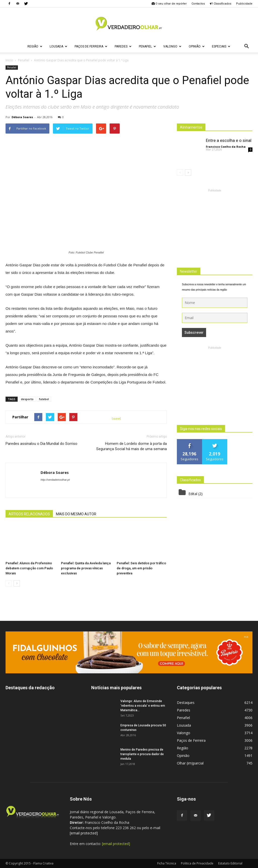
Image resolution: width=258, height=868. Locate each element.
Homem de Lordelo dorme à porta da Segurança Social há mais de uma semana (132, 446)
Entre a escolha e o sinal (229, 140)
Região (35, 46)
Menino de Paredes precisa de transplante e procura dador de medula (142, 754)
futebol (44, 399)
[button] (246, 46)
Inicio (9, 60)
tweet (117, 418)
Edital (193, 494)
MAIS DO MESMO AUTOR (76, 514)
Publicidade (244, 4)
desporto (27, 399)
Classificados (220, 4)
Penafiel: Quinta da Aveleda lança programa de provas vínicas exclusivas (86, 568)
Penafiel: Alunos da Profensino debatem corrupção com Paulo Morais (29, 568)
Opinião (197, 46)
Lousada (58, 46)
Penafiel (147, 46)
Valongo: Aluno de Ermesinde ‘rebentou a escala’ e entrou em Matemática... (143, 706)
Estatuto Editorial (230, 863)
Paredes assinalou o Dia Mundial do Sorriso (41, 444)
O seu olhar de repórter (169, 4)
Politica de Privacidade (197, 863)
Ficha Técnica (167, 863)
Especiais (221, 46)
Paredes (123, 46)
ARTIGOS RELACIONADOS (29, 514)
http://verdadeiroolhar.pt (55, 480)
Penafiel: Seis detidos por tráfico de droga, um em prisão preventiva (141, 568)
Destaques (186, 703)
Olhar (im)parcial (190, 763)
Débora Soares (22, 117)
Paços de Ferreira (91, 46)
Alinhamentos (191, 127)
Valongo (172, 46)
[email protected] (84, 833)
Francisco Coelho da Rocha (226, 147)
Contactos (198, 4)
